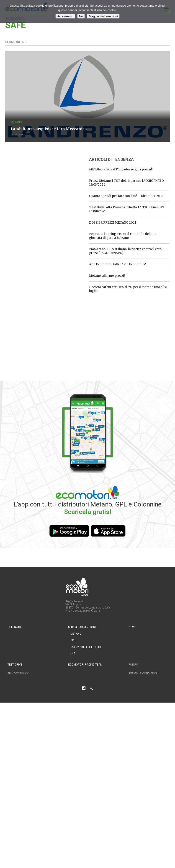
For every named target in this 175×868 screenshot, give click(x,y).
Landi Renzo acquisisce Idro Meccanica (49, 129)
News (133, 627)
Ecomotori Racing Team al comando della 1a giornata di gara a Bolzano (123, 236)
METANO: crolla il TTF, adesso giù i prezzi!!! (121, 169)
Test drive (15, 665)
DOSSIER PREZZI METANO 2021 (113, 223)
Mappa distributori (82, 627)
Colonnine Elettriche (86, 647)
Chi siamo (14, 627)
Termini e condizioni (143, 673)
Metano (16, 122)
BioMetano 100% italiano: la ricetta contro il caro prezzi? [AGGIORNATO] (125, 251)
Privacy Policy (18, 673)
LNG (73, 653)
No (81, 16)
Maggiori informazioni (103, 16)
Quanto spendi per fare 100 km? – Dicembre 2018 (126, 196)
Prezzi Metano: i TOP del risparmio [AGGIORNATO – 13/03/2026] (128, 183)
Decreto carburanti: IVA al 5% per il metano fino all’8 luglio (128, 289)
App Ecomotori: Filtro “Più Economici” (118, 264)
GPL (73, 640)
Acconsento (65, 16)
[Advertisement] (39, 181)
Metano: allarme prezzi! (107, 276)
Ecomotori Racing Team (85, 665)
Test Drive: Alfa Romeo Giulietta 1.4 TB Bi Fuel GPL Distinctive (127, 209)
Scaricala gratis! (87, 512)
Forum (133, 665)
